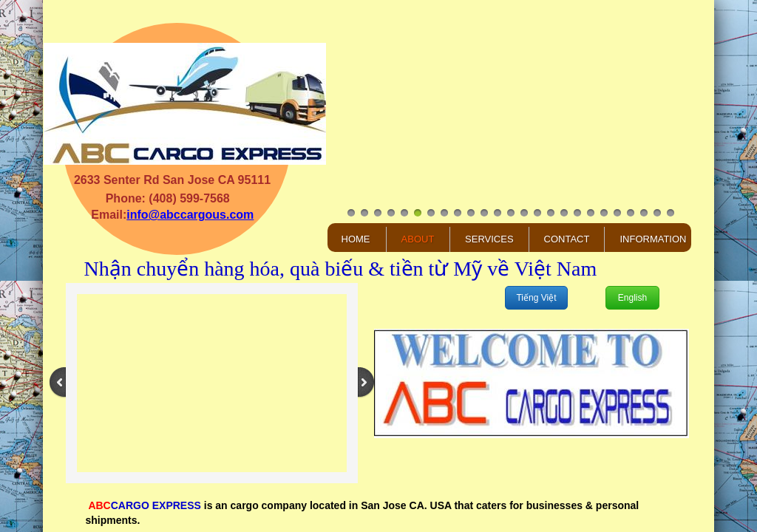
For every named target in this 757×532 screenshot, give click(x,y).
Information (653, 239)
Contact (567, 239)
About (418, 239)
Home (356, 239)
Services (489, 239)
